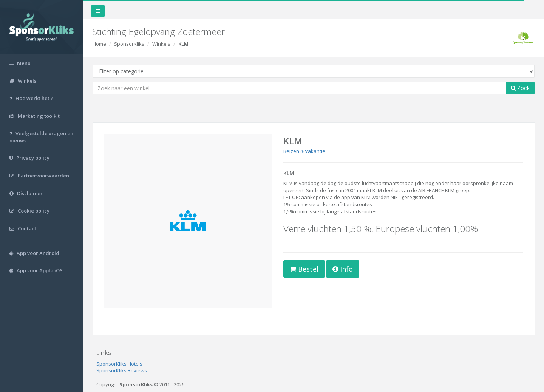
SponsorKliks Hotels (119, 364)
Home (99, 44)
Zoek (520, 88)
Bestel (304, 269)
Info (343, 269)
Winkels (161, 44)
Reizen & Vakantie (304, 151)
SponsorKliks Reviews (122, 370)
